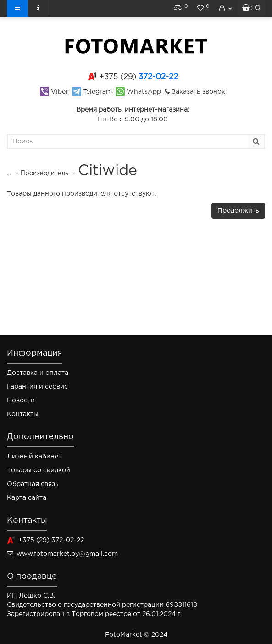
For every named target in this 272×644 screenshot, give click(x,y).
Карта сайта (27, 498)
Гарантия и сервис (37, 387)
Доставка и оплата (38, 373)
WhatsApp (144, 92)
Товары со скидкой (39, 470)
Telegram (97, 92)
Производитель (39, 173)
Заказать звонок (197, 92)
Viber (60, 92)
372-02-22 (139, 77)
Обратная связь (33, 484)
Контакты (23, 414)
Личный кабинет (34, 457)
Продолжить (238, 211)
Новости (21, 401)
